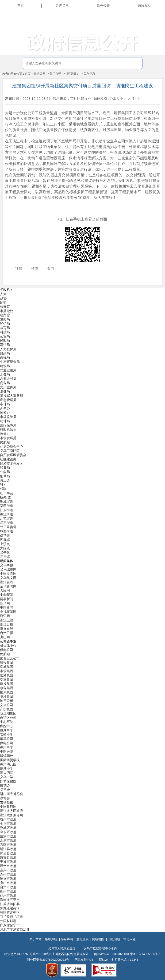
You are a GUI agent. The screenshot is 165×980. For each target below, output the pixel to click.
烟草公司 (7, 739)
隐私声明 (67, 939)
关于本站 (35, 939)
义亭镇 (5, 552)
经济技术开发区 (12, 463)
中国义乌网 (8, 574)
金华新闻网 (8, 586)
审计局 (5, 404)
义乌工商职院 (10, 451)
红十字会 (7, 493)
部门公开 (55, 74)
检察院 (5, 307)
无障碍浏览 (153, 27)
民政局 (5, 341)
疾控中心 (7, 726)
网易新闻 (7, 599)
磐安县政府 (8, 857)
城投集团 (7, 663)
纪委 (3, 302)
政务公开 (103, 5)
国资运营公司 (10, 658)
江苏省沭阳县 (10, 904)
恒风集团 (7, 692)
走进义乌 (62, 5)
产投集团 (7, 709)
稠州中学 (7, 747)
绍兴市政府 (8, 879)
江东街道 (7, 510)
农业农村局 (8, 379)
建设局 (5, 366)
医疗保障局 (8, 425)
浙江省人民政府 (12, 811)
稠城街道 (7, 502)
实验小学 (7, 735)
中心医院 (7, 722)
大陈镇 (5, 548)
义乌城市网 (8, 569)
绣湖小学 (7, 768)
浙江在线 (7, 582)
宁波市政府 (8, 862)
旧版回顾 (114, 939)
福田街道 (7, 506)
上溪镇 (5, 544)
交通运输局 (8, 370)
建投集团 (7, 684)
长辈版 (157, 16)
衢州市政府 (8, 891)
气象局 (5, 472)
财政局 (5, 353)
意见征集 (83, 939)
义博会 (5, 790)
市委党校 (7, 311)
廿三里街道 (8, 527)
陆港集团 (7, 675)
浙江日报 (7, 624)
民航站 (5, 442)
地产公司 (7, 701)
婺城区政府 (8, 828)
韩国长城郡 (8, 921)
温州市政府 (8, 866)
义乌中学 (7, 777)
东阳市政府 (8, 845)
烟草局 (5, 476)
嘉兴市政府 (8, 870)
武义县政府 (8, 853)
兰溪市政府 (8, 836)
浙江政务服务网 (12, 815)
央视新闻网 (8, 612)
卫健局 (5, 391)
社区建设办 (73, 74)
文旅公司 (7, 705)
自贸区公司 (8, 718)
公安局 (5, 336)
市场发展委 (8, 438)
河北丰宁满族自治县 (15, 929)
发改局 (5, 319)
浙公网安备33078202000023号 (48, 960)
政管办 (5, 434)
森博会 (5, 798)
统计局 (5, 421)
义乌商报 (7, 565)
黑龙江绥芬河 (10, 908)
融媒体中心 (8, 646)
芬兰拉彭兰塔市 (12, 917)
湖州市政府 (8, 874)
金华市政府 (8, 823)
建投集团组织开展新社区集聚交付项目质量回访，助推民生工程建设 (83, 86)
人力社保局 (8, 349)
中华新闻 (7, 595)
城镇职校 (7, 756)
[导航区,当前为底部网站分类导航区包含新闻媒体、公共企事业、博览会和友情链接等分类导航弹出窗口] (82, 610)
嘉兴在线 (7, 629)
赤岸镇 (5, 557)
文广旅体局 (8, 387)
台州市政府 (8, 887)
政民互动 (145, 5)
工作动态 (89, 74)
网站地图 (98, 939)
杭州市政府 (8, 819)
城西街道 (7, 531)
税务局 (5, 468)
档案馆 (5, 315)
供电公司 (7, 650)
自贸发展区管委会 (13, 455)
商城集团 (7, 667)
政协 (3, 298)
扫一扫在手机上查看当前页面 (83, 219)
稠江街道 (7, 514)
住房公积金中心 (12, 446)
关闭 (50, 269)
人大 (3, 294)
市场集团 (7, 671)
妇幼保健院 (8, 781)
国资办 (5, 413)
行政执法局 (8, 430)
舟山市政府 (8, 883)
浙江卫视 (7, 620)
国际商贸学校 (10, 760)
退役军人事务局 (12, 396)
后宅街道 (7, 523)
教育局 (5, 328)
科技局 (5, 332)
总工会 (5, 480)
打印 (35, 269)
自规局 (5, 357)
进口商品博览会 (12, 794)
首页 (21, 5)
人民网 (5, 590)
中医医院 (7, 751)
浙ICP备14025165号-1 (146, 954)
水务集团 (7, 688)
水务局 (5, 374)
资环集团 (7, 696)
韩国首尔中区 (10, 912)
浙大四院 (7, 773)
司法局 (5, 345)
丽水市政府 (8, 896)
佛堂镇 (5, 535)
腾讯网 (5, 616)
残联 (3, 489)
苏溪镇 (5, 540)
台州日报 (7, 633)
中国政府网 (8, 807)
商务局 (5, 383)
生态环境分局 (10, 362)
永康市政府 (8, 840)
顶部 (19, 269)
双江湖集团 (8, 713)
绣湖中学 (7, 730)
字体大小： (118, 98)
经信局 (5, 324)
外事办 (5, 408)
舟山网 (5, 637)
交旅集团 (7, 679)
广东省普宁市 (10, 925)
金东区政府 (8, 832)
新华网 (5, 603)
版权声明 (51, 939)
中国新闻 (7, 607)
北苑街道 (7, 518)
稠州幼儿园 (8, 764)
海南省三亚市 (10, 900)
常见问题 (130, 939)
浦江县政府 (8, 849)
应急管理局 (8, 400)
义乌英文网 (8, 578)
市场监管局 (8, 417)
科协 (3, 485)
